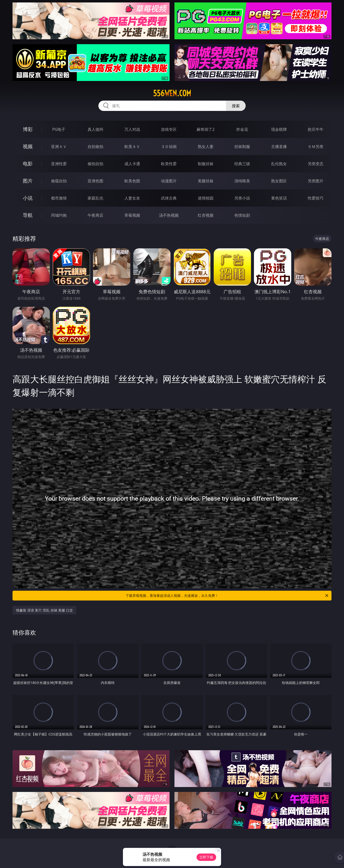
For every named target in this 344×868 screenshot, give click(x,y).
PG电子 (59, 129)
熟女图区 (279, 181)
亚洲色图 (95, 181)
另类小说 (242, 198)
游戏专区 (169, 129)
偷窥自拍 (59, 181)
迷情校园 (206, 198)
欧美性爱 (169, 164)
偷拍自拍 (95, 164)
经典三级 (242, 164)
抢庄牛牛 (316, 129)
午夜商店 (95, 215)
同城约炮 (59, 215)
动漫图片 (169, 181)
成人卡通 (132, 164)
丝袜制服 (242, 147)
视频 (28, 146)
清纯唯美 (242, 181)
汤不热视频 (169, 215)
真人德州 (95, 129)
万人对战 (132, 129)
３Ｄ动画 (169, 147)
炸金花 (242, 129)
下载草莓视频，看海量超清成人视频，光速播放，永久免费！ (227, 596)
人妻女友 (132, 198)
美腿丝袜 (206, 181)
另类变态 (316, 164)
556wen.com (172, 93)
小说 (28, 198)
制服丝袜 (206, 164)
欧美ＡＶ (132, 147)
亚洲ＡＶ (59, 147)
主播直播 (279, 147)
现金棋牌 (279, 129)
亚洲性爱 (59, 164)
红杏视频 (206, 215)
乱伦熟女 (279, 164)
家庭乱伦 (95, 198)
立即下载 (206, 857)
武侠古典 (169, 198)
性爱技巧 (316, 198)
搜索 (236, 106)
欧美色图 (132, 181)
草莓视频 (132, 215)
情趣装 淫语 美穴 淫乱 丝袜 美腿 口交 (44, 610)
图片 (28, 181)
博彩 (28, 129)
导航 (28, 215)
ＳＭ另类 (316, 147)
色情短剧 (242, 215)
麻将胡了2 (205, 129)
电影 (28, 164)
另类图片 (316, 181)
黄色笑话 (279, 198)
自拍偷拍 (95, 147)
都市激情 (59, 198)
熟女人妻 (206, 147)
